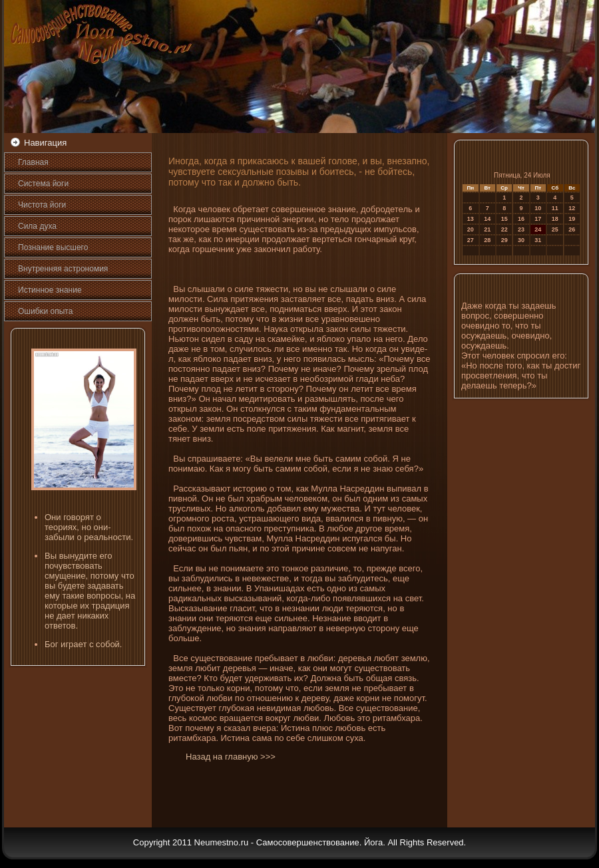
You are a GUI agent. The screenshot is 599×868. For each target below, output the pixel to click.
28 (487, 240)
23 (521, 229)
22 (504, 229)
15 (504, 219)
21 (487, 229)
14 (487, 219)
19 (572, 219)
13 (471, 219)
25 (555, 229)
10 (538, 208)
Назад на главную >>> (231, 757)
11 (555, 208)
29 (504, 240)
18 (555, 219)
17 (538, 219)
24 (538, 229)
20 (471, 229)
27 (471, 240)
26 (572, 229)
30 (521, 240)
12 (572, 208)
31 (538, 240)
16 (521, 219)
